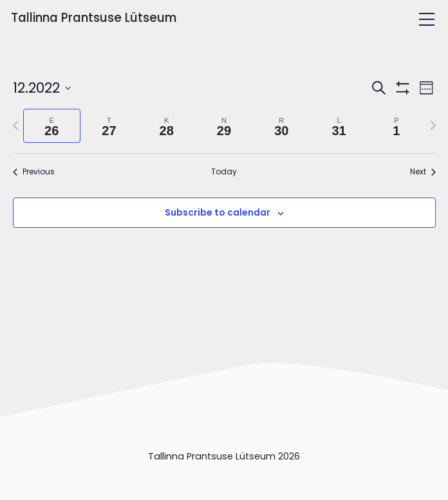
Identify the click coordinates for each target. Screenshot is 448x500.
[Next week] (433, 125)
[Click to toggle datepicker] (42, 88)
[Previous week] (15, 125)
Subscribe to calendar (218, 212)
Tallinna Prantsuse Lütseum (94, 18)
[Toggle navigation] (427, 19)
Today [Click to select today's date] (224, 172)
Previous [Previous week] (34, 172)
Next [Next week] (423, 172)
